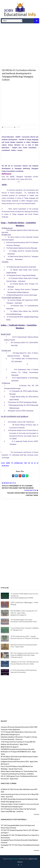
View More (36, 814)
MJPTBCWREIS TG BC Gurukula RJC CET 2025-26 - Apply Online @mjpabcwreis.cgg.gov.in (24, 613)
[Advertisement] (20, 45)
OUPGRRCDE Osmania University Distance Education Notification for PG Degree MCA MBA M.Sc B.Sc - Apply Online (18, 752)
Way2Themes (14, 859)
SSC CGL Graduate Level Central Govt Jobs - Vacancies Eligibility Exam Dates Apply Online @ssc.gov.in (25, 655)
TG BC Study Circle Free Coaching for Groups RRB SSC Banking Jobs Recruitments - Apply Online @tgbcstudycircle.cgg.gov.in (18, 744)
